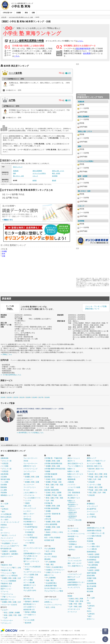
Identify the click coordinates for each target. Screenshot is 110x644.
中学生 (54, 532)
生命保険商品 (92, 560)
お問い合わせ (55, 631)
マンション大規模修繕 (8, 581)
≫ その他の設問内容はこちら (11, 375)
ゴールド (15, 543)
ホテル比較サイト (30, 607)
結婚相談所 (71, 580)
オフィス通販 (28, 580)
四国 (90, 479)
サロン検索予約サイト (75, 566)
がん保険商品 (92, 568)
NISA (2, 506)
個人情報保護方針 (44, 631)
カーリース (27, 516)
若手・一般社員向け (76, 547)
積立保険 (90, 591)
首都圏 (4, 251)
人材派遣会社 (72, 517)
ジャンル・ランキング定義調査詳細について (96, 308)
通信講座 (47, 559)
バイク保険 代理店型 (94, 536)
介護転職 (71, 482)
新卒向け (72, 550)
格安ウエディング (74, 577)
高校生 (48, 532)
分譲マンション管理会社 (9, 575)
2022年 (16, 397)
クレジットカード (7, 538)
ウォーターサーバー (30, 458)
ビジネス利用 (30, 620)
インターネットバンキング (10, 522)
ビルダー (5, 610)
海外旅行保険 (5, 479)
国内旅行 (28, 602)
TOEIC (48, 567)
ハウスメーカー (8, 620)
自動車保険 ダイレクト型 (96, 528)
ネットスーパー (29, 485)
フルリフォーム (8, 594)
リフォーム (4, 591)
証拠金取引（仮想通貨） (11, 554)
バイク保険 (4, 466)
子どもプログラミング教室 (54, 591)
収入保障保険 (93, 565)
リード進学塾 (15, 73)
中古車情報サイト (30, 522)
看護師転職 (71, 479)
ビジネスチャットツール (76, 534)
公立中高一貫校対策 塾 (52, 514)
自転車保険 (4, 474)
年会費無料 (6, 543)
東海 (4, 254)
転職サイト (71, 469)
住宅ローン (4, 527)
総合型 (27, 564)
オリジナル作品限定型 (33, 567)
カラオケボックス (74, 609)
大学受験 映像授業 (51, 474)
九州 (19, 578)
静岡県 (35, 181)
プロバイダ (91, 471)
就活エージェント (74, 458)
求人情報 (77, 631)
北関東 (11, 613)
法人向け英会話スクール (53, 588)
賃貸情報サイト (6, 586)
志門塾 (12, 100)
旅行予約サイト (29, 599)
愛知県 (54, 181)
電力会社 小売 (28, 588)
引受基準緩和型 (94, 557)
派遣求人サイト (73, 495)
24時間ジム (48, 602)
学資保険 (4, 493)
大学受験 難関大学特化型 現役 (55, 469)
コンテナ (28, 501)
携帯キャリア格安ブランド (96, 461)
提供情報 (55, 176)
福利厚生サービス (30, 585)
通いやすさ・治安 (18, 176)
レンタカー (27, 511)
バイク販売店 (28, 535)
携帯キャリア (92, 458)
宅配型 (27, 503)
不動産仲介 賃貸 (6, 583)
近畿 (4, 256)
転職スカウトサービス (75, 474)
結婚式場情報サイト (75, 585)
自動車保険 (4, 458)
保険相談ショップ (7, 495)
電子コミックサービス (31, 561)
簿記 (52, 564)
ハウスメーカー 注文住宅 (9, 605)
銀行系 (4, 535)
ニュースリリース (32, 631)
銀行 (4, 512)
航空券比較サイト (30, 604)
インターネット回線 (94, 485)
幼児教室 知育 (49, 540)
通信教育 (47, 530)
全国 (80, 607)
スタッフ (35, 176)
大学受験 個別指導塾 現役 (53, 463)
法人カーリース (73, 528)
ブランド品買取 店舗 (31, 575)
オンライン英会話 (51, 557)
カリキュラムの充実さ (39, 173)
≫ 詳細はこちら (6, 354)
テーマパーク (72, 612)
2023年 (9, 397)
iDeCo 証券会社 (6, 517)
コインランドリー (30, 471)
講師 (14, 173)
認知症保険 (91, 575)
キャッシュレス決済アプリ (10, 546)
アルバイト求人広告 (75, 520)
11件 (68, 73)
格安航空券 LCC (29, 610)
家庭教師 (47, 535)
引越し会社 (27, 506)
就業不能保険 (92, 573)
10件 (68, 100)
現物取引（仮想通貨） (10, 551)
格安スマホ (100, 469)
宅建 (47, 564)
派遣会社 (71, 490)
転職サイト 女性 (73, 471)
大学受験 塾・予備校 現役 (53, 458)
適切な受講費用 (37, 171)
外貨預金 (4, 525)
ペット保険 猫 (92, 549)
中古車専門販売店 (31, 527)
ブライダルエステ (74, 558)
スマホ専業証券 (6, 514)
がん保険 (4, 490)
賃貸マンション (6, 589)
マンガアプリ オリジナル (32, 572)
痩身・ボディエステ (75, 563)
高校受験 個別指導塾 (52, 490)
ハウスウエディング (75, 574)
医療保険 (4, 487)
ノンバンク (12, 535)
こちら (80, 41)
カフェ (26, 551)
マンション (6, 568)
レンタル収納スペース (33, 498)
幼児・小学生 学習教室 (52, 538)
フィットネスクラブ (51, 599)
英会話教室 (48, 554)
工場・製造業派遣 (74, 493)
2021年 (22, 397)
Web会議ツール (73, 536)
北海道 (48, 479)
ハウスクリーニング (30, 469)
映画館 (70, 596)
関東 (82, 599)
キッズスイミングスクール (53, 605)
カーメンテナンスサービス (33, 548)
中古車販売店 (28, 524)
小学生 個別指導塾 (51, 524)
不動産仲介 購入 (6, 570)
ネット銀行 (4, 520)
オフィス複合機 (29, 582)
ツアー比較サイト (30, 615)
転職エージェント (74, 477)
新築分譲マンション (8, 599)
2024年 (3, 397)
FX (2, 530)
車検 (25, 545)
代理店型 (5, 463)
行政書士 (49, 570)
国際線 (34, 612)
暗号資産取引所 (6, 549)
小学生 (61, 532)
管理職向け (73, 544)
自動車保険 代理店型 (94, 531)
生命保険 (4, 485)
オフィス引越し (29, 577)
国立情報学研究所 (83, 49)
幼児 (47, 551)
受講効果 (16, 171)
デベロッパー (7, 623)
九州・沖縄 (50, 487)
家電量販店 (91, 504)
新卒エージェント (74, 509)
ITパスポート (57, 572)
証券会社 (5, 509)
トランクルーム (29, 495)
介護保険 (90, 581)
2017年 (41, 397)
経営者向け (73, 542)
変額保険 (90, 589)
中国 (106, 477)
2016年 (47, 397)
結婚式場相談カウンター (76, 582)
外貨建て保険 (92, 578)
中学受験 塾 (48, 503)
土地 (19, 568)
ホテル (26, 617)
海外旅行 (36, 602)
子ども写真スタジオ (30, 556)
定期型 (97, 554)
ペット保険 (4, 482)
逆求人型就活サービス (75, 463)
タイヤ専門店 (92, 517)
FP (47, 562)
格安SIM (91, 469)
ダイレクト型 (7, 461)
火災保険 (4, 477)
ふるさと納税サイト (30, 493)
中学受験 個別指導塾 (52, 508)
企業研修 (71, 539)
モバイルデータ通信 (94, 463)
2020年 (28, 397)
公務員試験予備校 (51, 586)
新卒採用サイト (73, 505)
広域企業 (92, 482)
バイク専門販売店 (31, 538)
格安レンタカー (29, 514)
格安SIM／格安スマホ (94, 466)
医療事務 (52, 562)
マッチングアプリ (74, 587)
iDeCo (89, 611)
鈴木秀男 (87, 53)
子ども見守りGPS (30, 591)
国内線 (27, 612)
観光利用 (28, 623)
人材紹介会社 (72, 513)
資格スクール (49, 575)
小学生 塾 (48, 519)
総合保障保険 (92, 583)
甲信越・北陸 (57, 482)
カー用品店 (91, 514)
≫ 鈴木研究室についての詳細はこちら (30, 433)
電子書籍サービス (30, 559)
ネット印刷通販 (73, 531)
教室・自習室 (56, 173)
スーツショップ (92, 512)
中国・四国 (17, 615)
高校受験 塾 (48, 477)
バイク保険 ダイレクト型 (96, 533)
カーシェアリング (30, 508)
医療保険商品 (92, 552)
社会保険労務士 (58, 567)
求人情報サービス (74, 498)
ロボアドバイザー (7, 557)
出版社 (27, 569)
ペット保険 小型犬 (93, 546)
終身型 (91, 554)
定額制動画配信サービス (32, 553)
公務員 (48, 572)
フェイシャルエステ (75, 561)
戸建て (14, 568)
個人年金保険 (92, 586)
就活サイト (71, 461)
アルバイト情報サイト (75, 466)
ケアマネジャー (59, 570)
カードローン (5, 533)
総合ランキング (18, 167)
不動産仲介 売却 (6, 565)
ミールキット (28, 479)
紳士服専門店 (92, 509)
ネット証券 (4, 504)
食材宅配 (27, 474)
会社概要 (22, 631)
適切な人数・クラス (58, 171)
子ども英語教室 (50, 549)
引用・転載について (67, 631)
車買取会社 (27, 519)
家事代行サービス (30, 466)
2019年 (35, 397)
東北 (6, 613)
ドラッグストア (92, 506)
